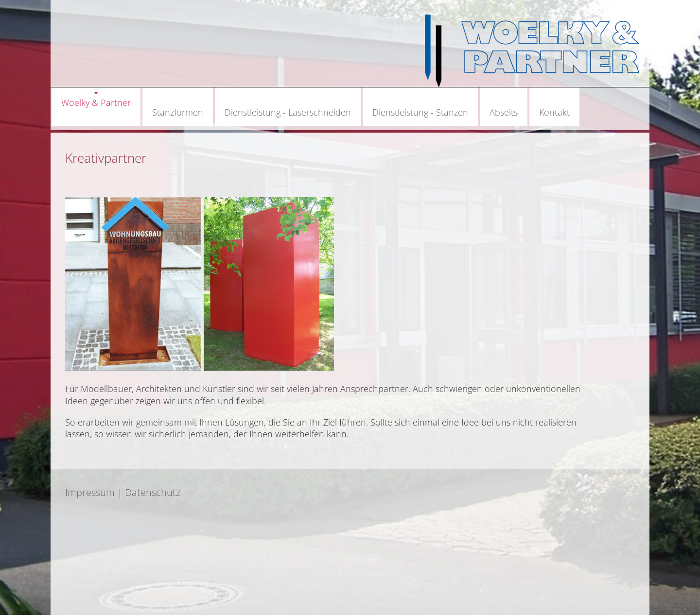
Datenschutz (153, 492)
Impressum (90, 492)
